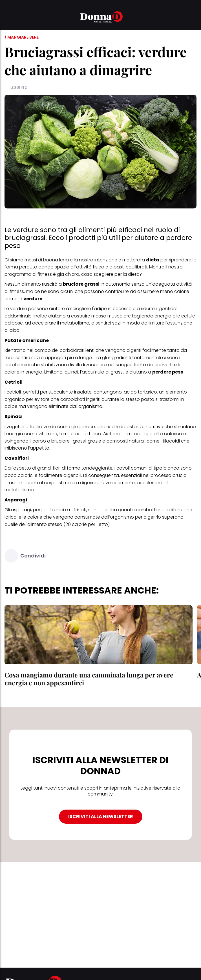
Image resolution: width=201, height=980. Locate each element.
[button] (8, 18)
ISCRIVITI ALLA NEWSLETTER (101, 816)
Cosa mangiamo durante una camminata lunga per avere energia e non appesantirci (89, 679)
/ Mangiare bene (22, 37)
